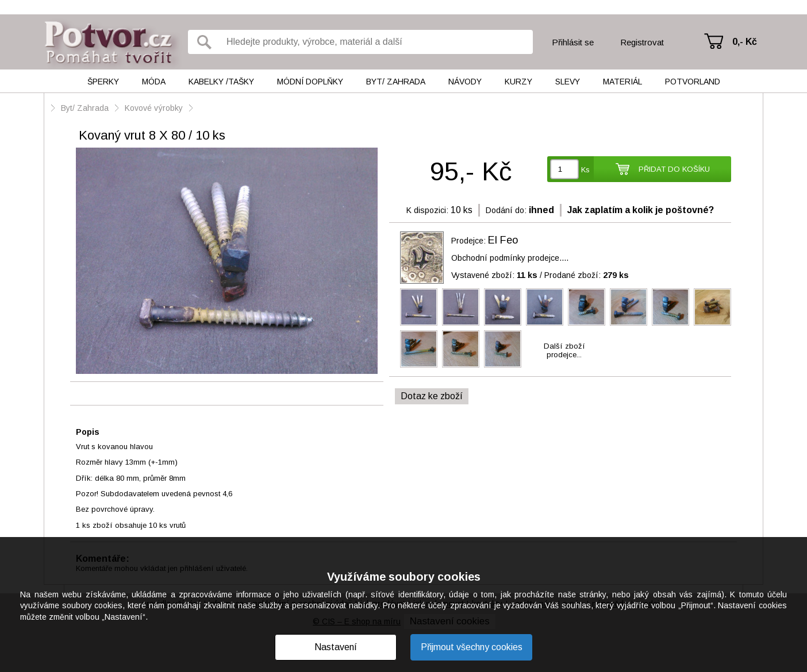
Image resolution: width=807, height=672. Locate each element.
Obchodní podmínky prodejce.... (510, 258)
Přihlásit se (573, 42)
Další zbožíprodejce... (564, 350)
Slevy (568, 82)
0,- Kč (745, 42)
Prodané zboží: (587, 275)
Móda (154, 82)
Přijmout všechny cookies (472, 647)
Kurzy (518, 82)
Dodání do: (506, 210)
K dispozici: (427, 210)
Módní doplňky (310, 82)
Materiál (622, 82)
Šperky (103, 82)
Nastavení (336, 647)
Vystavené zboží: (494, 275)
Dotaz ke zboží (432, 396)
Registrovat (642, 42)
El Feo (503, 240)
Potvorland (693, 82)
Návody (465, 82)
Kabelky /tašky (221, 82)
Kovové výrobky (154, 108)
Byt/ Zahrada (396, 82)
